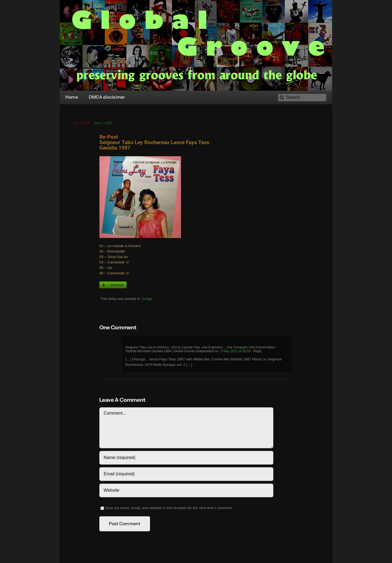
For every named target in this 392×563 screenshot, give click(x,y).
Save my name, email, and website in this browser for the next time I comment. (169, 509)
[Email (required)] (186, 476)
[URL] (186, 492)
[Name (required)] (186, 459)
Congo (147, 300)
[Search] (302, 98)
